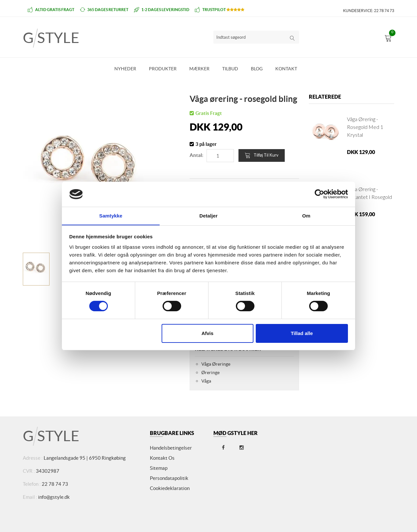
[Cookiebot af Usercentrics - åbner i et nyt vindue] (319, 194)
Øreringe (210, 372)
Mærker (199, 69)
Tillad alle (302, 333)
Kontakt (286, 69)
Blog (257, 69)
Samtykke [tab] (111, 215)
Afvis (207, 333)
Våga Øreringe (216, 364)
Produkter (163, 69)
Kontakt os (162, 458)
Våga (206, 381)
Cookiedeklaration (170, 488)
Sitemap (159, 468)
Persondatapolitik (169, 478)
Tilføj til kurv (262, 155)
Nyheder (125, 69)
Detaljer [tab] (208, 215)
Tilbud (230, 69)
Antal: (196, 155)
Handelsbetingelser (171, 448)
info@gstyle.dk (54, 497)
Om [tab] (306, 215)
